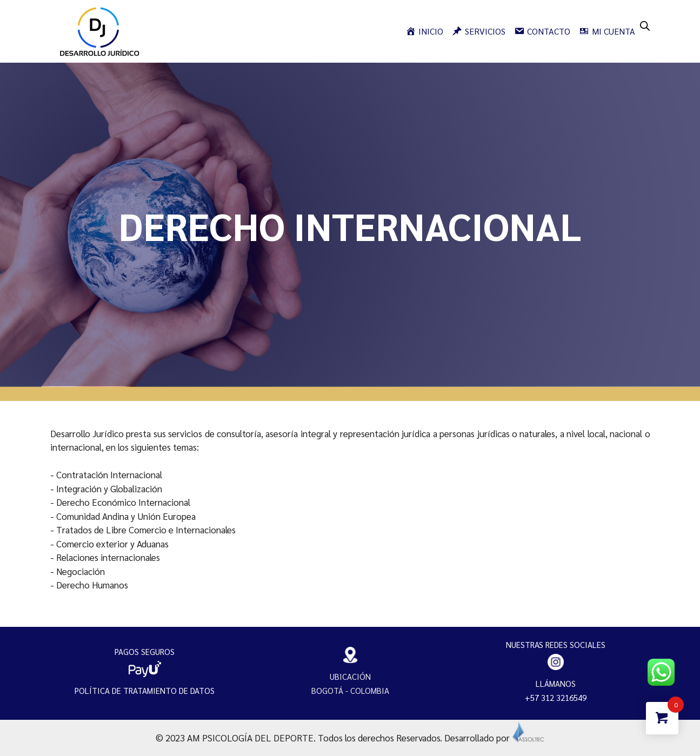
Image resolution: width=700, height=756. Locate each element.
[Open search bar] (645, 25)
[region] (350, 225)
